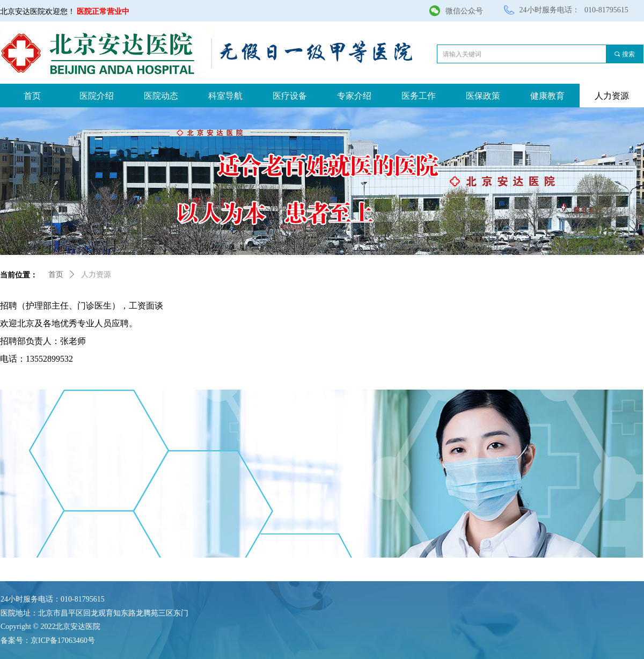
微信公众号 (464, 11)
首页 (56, 274)
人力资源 (96, 274)
